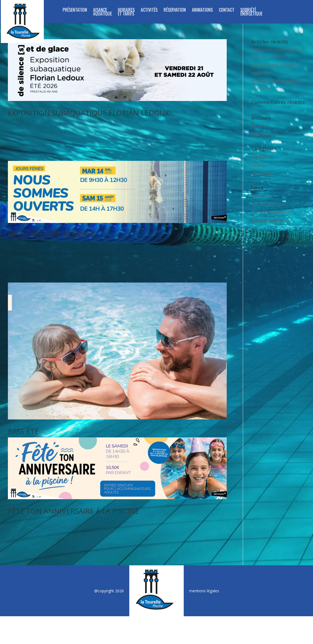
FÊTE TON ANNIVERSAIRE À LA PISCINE (73, 500)
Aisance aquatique (102, 12)
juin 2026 (259, 126)
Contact (227, 10)
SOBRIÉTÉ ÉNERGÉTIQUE (251, 12)
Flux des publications (269, 204)
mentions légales (204, 574)
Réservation (175, 10)
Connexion (261, 196)
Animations (202, 10)
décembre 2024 (265, 135)
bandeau (259, 165)
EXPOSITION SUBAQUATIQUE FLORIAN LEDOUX (88, 113)
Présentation (75, 10)
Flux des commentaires (272, 212)
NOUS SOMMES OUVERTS (51, 229)
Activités (149, 10)
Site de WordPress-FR (270, 221)
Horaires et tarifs (126, 12)
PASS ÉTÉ (23, 420)
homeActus (261, 174)
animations (261, 157)
